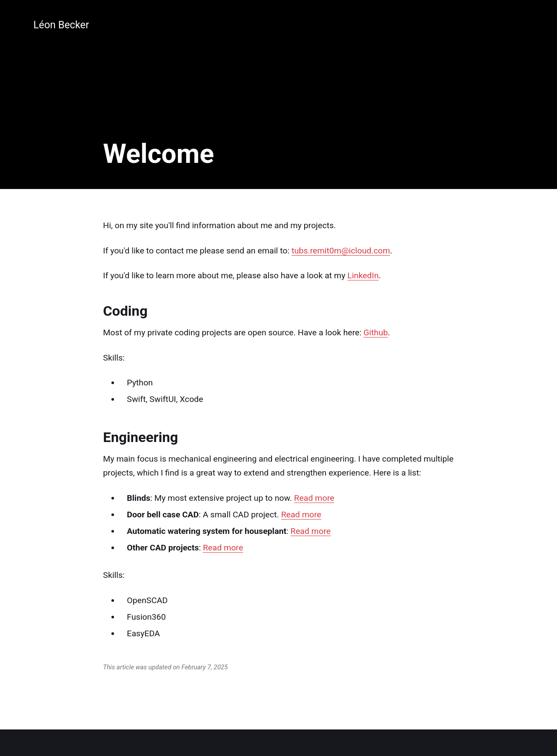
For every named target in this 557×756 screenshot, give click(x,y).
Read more (314, 498)
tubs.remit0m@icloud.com (341, 251)
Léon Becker (61, 25)
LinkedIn (363, 275)
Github (376, 332)
